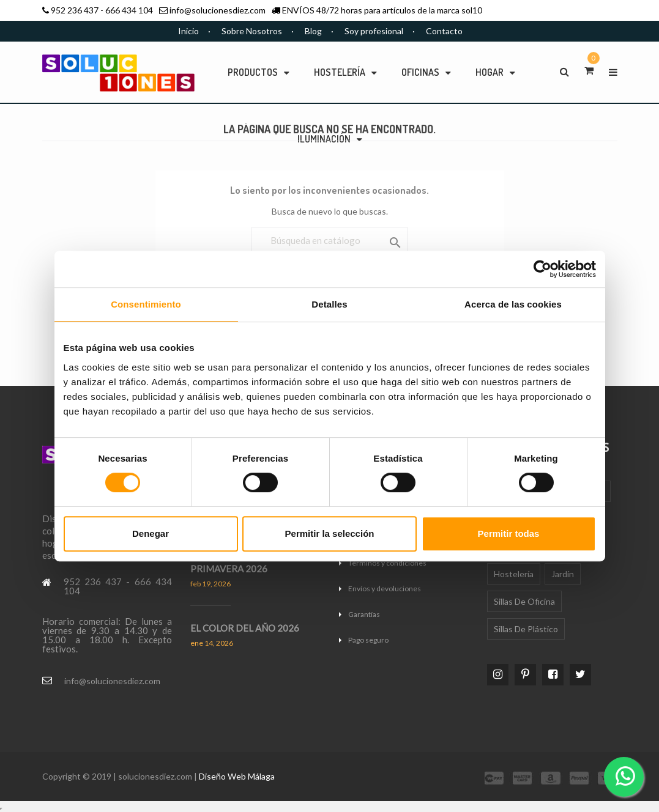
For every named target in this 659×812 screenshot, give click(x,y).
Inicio (188, 31)
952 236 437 (75, 10)
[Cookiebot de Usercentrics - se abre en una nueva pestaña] (542, 269)
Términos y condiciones (387, 563)
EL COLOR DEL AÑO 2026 (245, 628)
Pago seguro (368, 640)
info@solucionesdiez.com (218, 10)
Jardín (563, 574)
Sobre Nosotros (252, 31)
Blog (313, 31)
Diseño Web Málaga (237, 776)
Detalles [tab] (329, 304)
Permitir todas (509, 533)
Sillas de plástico (526, 629)
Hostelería (514, 574)
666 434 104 (129, 10)
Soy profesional (374, 31)
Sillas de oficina (524, 601)
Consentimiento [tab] (146, 304)
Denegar (151, 533)
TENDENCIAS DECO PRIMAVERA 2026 (233, 563)
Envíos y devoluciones (385, 589)
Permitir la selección (330, 533)
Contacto (444, 31)
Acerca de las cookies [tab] (513, 304)
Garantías (364, 614)
